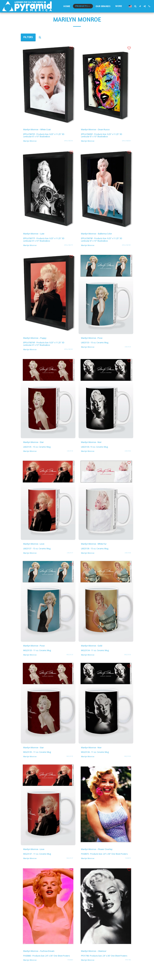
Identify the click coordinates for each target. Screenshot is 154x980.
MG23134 (128, 658)
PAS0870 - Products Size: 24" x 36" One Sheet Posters (102, 860)
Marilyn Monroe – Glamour (97, 958)
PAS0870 (128, 865)
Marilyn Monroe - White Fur (97, 546)
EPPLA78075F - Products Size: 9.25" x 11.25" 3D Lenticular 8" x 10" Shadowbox (45, 136)
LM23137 (70, 556)
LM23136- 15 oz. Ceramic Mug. (95, 449)
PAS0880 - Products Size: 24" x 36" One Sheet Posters (45, 964)
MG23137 (70, 862)
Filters (28, 37)
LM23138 (128, 556)
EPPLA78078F (126, 246)
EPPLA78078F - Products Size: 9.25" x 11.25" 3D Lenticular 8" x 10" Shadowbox (103, 241)
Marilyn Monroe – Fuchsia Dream (42, 958)
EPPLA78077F (69, 246)
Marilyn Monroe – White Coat (40, 130)
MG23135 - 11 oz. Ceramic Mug (37, 756)
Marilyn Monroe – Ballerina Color (100, 235)
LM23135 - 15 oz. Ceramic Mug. (37, 449)
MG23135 (70, 760)
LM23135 (70, 453)
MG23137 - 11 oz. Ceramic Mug (37, 858)
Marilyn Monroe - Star (36, 444)
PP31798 (128, 967)
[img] (48, 85)
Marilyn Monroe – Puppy (38, 339)
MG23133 (70, 658)
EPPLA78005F (126, 141)
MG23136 (128, 760)
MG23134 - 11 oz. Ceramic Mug (95, 654)
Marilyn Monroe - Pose (94, 339)
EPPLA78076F (69, 351)
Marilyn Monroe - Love (36, 546)
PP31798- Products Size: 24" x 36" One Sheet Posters (106, 963)
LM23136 (128, 453)
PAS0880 (70, 970)
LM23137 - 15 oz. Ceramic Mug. (37, 551)
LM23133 (128, 348)
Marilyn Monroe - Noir (94, 444)
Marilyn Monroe (30, 142)
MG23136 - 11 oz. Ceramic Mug (95, 756)
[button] (135, 6)
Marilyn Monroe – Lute (36, 235)
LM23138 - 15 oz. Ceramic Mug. (95, 551)
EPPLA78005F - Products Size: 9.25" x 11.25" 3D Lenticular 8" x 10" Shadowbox (103, 136)
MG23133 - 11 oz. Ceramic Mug (37, 654)
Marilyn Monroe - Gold (94, 649)
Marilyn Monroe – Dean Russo (98, 130)
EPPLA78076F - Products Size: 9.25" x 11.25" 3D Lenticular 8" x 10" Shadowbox (45, 346)
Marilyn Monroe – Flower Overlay (100, 853)
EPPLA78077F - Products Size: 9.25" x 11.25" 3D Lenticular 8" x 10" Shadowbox (45, 241)
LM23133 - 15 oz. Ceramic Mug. (95, 344)
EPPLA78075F (69, 141)
